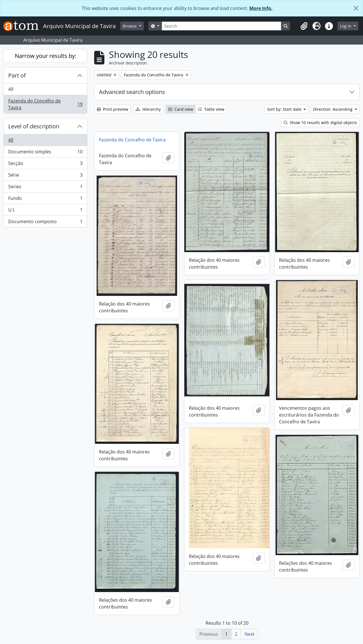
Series (45, 188)
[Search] (221, 26)
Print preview (112, 109)
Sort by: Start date (285, 109)
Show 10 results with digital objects (320, 123)
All (11, 89)
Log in (346, 26)
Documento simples (45, 153)
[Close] (356, 8)
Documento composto (45, 223)
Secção (45, 165)
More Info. (261, 8)
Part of (17, 75)
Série (45, 176)
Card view (181, 109)
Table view (211, 109)
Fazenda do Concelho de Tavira (45, 104)
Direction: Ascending (333, 109)
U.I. (45, 211)
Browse (130, 26)
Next (249, 634)
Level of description (34, 126)
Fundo (45, 199)
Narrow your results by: (46, 56)
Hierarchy (148, 109)
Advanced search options (132, 92)
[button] (304, 26)
